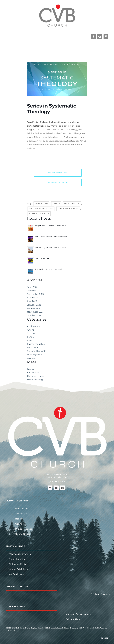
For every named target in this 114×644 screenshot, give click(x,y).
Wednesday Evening (20, 554)
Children (31, 333)
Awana (31, 330)
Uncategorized (35, 355)
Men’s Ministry (16, 574)
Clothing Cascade (100, 594)
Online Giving (23, 534)
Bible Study (41, 204)
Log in (30, 369)
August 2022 (34, 298)
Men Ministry (72, 204)
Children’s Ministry (19, 564)
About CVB (21, 514)
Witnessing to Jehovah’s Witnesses (51, 247)
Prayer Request (23, 529)
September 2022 (36, 294)
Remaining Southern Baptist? (49, 269)
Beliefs (19, 519)
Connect (20, 524)
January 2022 (34, 305)
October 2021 (34, 315)
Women (31, 358)
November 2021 (35, 312)
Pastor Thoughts (36, 344)
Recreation (33, 348)
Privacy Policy (12, 630)
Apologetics (33, 326)
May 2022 (32, 301)
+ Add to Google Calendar (58, 173)
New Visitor (21, 509)
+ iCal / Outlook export (58, 182)
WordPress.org (35, 380)
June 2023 (32, 287)
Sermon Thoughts (37, 351)
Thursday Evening (68, 209)
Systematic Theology (41, 209)
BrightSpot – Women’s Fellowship (50, 226)
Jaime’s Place (73, 619)
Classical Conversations (79, 614)
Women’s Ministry (18, 569)
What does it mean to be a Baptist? (51, 237)
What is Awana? (42, 258)
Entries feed (33, 372)
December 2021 (35, 308)
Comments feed (36, 376)
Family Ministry (17, 559)
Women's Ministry (39, 214)
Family (56, 204)
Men (29, 340)
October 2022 (34, 291)
